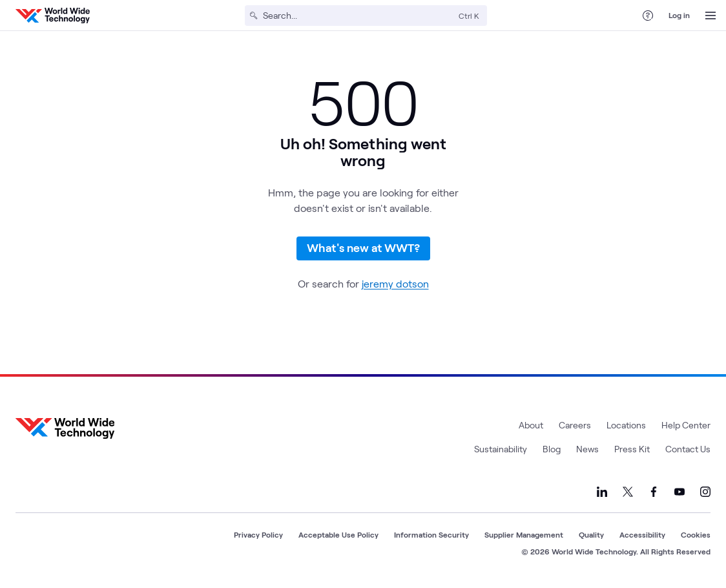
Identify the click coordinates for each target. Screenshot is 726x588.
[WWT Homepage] (53, 16)
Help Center (686, 425)
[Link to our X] (628, 492)
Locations (626, 425)
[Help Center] (648, 16)
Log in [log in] (679, 15)
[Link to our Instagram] (705, 492)
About (531, 425)
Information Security (431, 534)
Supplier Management (524, 534)
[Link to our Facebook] (654, 492)
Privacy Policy (258, 534)
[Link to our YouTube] (679, 492)
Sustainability (501, 449)
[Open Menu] (710, 16)
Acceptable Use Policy (338, 534)
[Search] (358, 16)
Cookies (696, 534)
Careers (575, 425)
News (587, 449)
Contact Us (688, 449)
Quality (591, 534)
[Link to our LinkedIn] (602, 492)
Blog (552, 449)
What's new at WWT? (363, 247)
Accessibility (642, 534)
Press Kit (632, 449)
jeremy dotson (395, 283)
